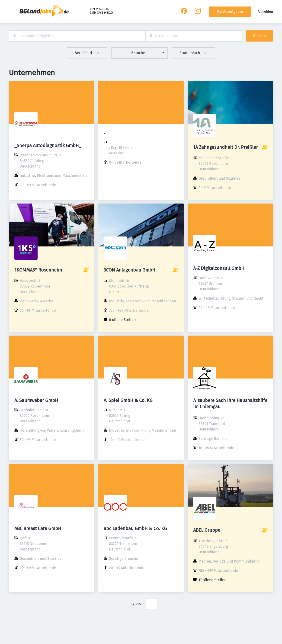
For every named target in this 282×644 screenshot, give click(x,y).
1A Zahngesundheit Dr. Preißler (226, 147)
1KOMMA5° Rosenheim (38, 270)
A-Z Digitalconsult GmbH (219, 268)
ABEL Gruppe (207, 530)
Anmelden (265, 12)
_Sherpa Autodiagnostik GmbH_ (48, 146)
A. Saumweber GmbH (36, 400)
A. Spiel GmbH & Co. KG (128, 400)
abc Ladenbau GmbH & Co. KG (135, 528)
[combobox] (77, 36)
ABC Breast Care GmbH (38, 528)
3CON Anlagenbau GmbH (130, 270)
